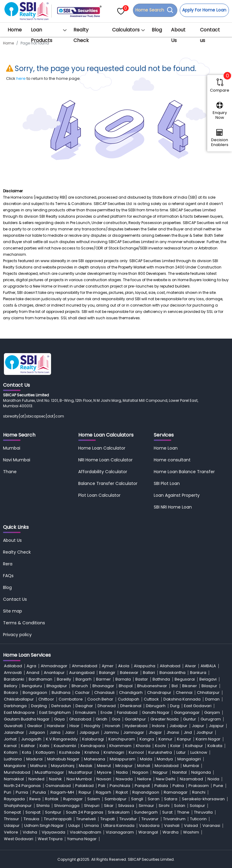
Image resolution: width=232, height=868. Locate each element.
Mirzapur (124, 766)
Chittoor (46, 699)
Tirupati (108, 819)
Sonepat (12, 812)
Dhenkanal (131, 706)
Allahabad (170, 666)
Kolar (176, 746)
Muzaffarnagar (49, 772)
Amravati (13, 673)
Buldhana (61, 692)
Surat (167, 812)
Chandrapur (159, 692)
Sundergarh (146, 812)
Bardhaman (40, 679)
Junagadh (31, 739)
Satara (171, 799)
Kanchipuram (122, 739)
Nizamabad (191, 779)
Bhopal (126, 686)
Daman (212, 699)
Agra (31, 666)
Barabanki (14, 679)
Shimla (43, 806)
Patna (178, 786)
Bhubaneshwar (152, 686)
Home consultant (172, 460)
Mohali (144, 766)
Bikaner (190, 686)
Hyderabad (136, 726)
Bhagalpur (57, 686)
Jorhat (10, 739)
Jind (188, 732)
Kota (27, 752)
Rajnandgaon (146, 792)
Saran (154, 799)
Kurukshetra (160, 752)
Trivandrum (174, 819)
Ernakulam (86, 712)
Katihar (28, 746)
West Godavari (19, 839)
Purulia (39, 792)
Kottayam (45, 752)
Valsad (191, 826)
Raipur (85, 792)
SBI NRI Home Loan (173, 507)
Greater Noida (164, 719)
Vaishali (172, 826)
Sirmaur (146, 806)
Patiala (161, 786)
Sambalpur (116, 799)
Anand (33, 673)
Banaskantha (172, 673)
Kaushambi (65, 746)
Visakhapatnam (85, 832)
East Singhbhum (55, 712)
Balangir (107, 673)
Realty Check (81, 35)
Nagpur (160, 772)
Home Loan (166, 448)
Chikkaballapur (19, 699)
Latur (181, 752)
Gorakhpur (135, 719)
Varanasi (211, 826)
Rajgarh (103, 792)
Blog (157, 30)
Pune (218, 786)
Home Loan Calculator (102, 448)
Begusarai (185, 679)
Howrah (113, 726)
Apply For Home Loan (204, 10)
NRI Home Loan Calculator (105, 460)
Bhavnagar (103, 686)
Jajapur (216, 726)
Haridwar (56, 726)
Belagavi (208, 679)
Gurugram (211, 719)
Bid (175, 686)
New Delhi (166, 779)
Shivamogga (67, 806)
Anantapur (54, 673)
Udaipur (12, 826)
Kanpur (184, 739)
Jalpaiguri (89, 732)
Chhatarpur (208, 692)
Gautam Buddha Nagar (27, 719)
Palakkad (84, 786)
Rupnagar (73, 799)
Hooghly (92, 726)
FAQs (8, 576)
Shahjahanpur (18, 806)
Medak (86, 766)
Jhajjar (155, 732)
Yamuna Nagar (82, 839)
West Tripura (50, 839)
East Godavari (198, 706)
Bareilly (64, 679)
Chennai (184, 692)
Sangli (137, 799)
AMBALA (208, 666)
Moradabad (167, 766)
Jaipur (198, 726)
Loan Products (42, 35)
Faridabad (127, 712)
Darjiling (39, 706)
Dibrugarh (156, 706)
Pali (102, 786)
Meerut (104, 766)
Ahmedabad (85, 666)
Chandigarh (131, 692)
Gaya (59, 719)
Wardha (171, 832)
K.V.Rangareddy (62, 739)
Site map (13, 611)
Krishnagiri (114, 752)
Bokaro (11, 692)
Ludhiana (13, 759)
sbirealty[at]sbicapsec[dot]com (34, 416)
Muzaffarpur (81, 772)
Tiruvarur (150, 819)
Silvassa (126, 806)
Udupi (74, 826)
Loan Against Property (177, 495)
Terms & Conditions (24, 623)
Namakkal (14, 779)
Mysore (104, 772)
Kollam (11, 752)
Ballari (149, 673)
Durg (175, 706)
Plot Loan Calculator (99, 495)
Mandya (165, 759)
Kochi (160, 746)
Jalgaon (37, 732)
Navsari (104, 779)
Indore (158, 726)
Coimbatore (71, 699)
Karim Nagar (208, 739)
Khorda (143, 746)
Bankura (198, 673)
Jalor (70, 732)
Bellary (11, 686)
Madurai (34, 759)
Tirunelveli (86, 819)
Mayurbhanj (63, 766)
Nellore (144, 779)
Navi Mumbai (17, 460)
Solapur (197, 806)
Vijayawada (53, 832)
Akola (124, 666)
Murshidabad (17, 772)
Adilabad (13, 666)
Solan (180, 806)
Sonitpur (53, 812)
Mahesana (95, 759)
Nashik (55, 779)
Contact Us (15, 599)
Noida (213, 779)
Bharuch (80, 686)
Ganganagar (187, 712)
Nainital (179, 772)
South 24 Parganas (85, 812)
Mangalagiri (189, 759)
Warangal (148, 832)
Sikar (109, 806)
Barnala (123, 679)
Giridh (101, 719)
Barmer (103, 679)
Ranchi (199, 792)
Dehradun (61, 706)
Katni (44, 746)
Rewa (35, 799)
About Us (178, 35)
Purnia (22, 792)
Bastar (142, 679)
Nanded (36, 779)
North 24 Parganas (22, 786)
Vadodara (149, 826)
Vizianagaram (120, 832)
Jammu (111, 732)
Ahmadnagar (54, 666)
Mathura (38, 766)
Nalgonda (201, 772)
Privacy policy (17, 635)
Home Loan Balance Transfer (184, 472)
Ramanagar (176, 792)
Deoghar (84, 706)
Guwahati (13, 726)
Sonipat (33, 812)
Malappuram (122, 759)
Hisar (74, 726)
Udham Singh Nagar (44, 826)
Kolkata (215, 746)
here (21, 78)
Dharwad (107, 706)
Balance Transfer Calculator (108, 483)
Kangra (147, 739)
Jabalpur (178, 726)
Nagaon (140, 772)
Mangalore (15, 766)
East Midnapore (19, 712)
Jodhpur (205, 732)
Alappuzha (145, 666)
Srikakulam (119, 812)
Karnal (10, 746)
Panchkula (120, 786)
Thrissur (11, 819)
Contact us (210, 35)
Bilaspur (209, 686)
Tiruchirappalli (58, 819)
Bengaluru (32, 686)
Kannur (166, 739)
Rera (8, 564)
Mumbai (12, 448)
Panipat (142, 786)
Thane (10, 472)
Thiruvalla (203, 812)
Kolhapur (194, 746)
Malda (146, 759)
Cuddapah (129, 699)
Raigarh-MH (62, 792)
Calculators (126, 30)
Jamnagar (134, 732)
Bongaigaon (35, 692)
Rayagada (14, 799)
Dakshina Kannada (182, 699)
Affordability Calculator (103, 472)
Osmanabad (58, 786)
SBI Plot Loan (167, 483)
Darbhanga (15, 706)
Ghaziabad (80, 719)
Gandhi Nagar (156, 712)
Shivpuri (92, 806)
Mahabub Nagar (63, 759)
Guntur (190, 719)
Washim (191, 832)
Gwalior (35, 726)
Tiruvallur (128, 819)
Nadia (122, 772)
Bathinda (161, 679)
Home (15, 30)
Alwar (190, 666)
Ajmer (108, 666)
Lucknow (199, 752)
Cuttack (151, 699)
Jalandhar (14, 732)
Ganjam (212, 712)
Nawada (124, 779)
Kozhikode (70, 752)
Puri (8, 792)
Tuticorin (198, 819)
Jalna (55, 732)
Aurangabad (82, 673)
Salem (94, 799)
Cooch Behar (100, 699)
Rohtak (52, 799)
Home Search (152, 10)
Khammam (120, 746)
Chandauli (104, 692)
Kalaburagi (93, 739)
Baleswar (129, 673)
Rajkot (122, 792)
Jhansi (173, 732)
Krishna (92, 752)
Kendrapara (93, 746)
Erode (106, 712)
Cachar (82, 692)
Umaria (92, 826)
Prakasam (199, 786)
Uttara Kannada (119, 826)
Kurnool (136, 752)
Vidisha (30, 832)
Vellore (11, 832)
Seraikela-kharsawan (203, 799)
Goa (116, 719)
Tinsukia (31, 819)
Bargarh (84, 679)
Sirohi (164, 806)
